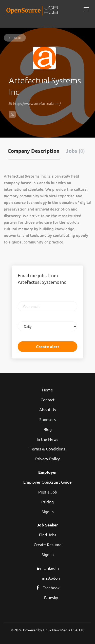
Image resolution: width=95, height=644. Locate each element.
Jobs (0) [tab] (75, 151)
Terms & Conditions (48, 449)
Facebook (51, 588)
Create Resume (48, 544)
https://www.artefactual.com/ (37, 103)
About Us (48, 409)
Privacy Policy (48, 459)
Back (17, 38)
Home (48, 390)
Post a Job (48, 492)
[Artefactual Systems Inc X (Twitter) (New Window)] (12, 116)
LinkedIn (51, 568)
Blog (48, 429)
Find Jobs (48, 535)
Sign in (48, 512)
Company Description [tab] (34, 151)
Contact (48, 400)
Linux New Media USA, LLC (64, 630)
